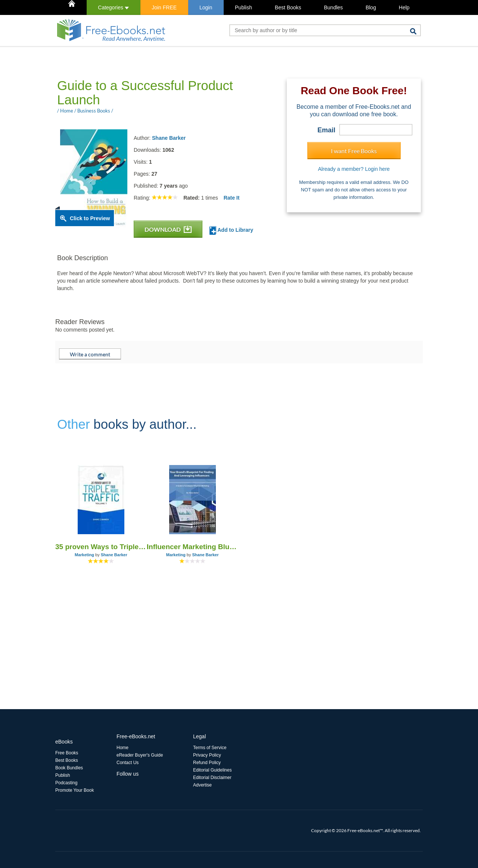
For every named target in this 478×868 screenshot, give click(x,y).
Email (326, 130)
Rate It (232, 198)
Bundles (333, 7)
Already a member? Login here (354, 169)
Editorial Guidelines (212, 770)
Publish (243, 7)
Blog (371, 7)
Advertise (202, 785)
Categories (113, 7)
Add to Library (231, 230)
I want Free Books (354, 151)
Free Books (67, 753)
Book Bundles (69, 768)
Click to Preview (90, 218)
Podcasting (66, 783)
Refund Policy (207, 763)
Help (404, 7)
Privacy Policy (207, 755)
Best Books (288, 7)
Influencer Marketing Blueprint (193, 547)
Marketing (84, 555)
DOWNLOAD (168, 229)
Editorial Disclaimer (212, 778)
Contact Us (128, 763)
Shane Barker (169, 138)
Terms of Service (210, 748)
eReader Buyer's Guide (140, 755)
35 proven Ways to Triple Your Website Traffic (101, 547)
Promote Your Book (75, 790)
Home (122, 748)
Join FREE (164, 7)
